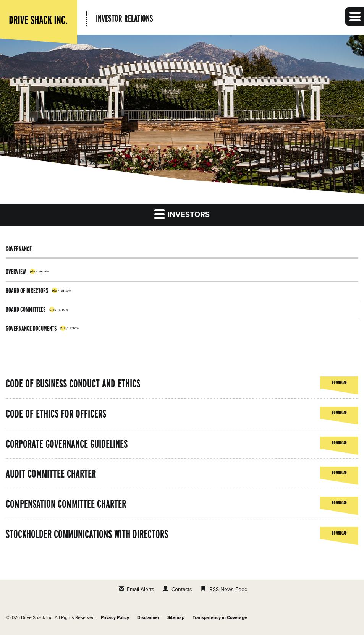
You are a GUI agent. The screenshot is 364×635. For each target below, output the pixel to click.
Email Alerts (141, 589)
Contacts (182, 589)
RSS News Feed (228, 589)
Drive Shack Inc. (37, 617)
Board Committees (26, 309)
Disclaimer (148, 617)
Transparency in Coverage (220, 617)
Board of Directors (27, 291)
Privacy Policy (115, 617)
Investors (182, 214)
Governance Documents (31, 328)
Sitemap (176, 617)
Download (339, 384)
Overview (16, 271)
